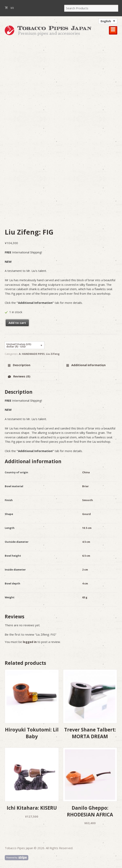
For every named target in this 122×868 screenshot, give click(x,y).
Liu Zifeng (53, 354)
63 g (85, 597)
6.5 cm (86, 556)
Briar (85, 486)
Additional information (88, 365)
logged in (30, 642)
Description (21, 365)
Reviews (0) (21, 376)
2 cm (85, 570)
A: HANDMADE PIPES (32, 354)
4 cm (85, 583)
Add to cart (17, 323)
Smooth (88, 500)
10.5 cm (87, 528)
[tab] (32, 365)
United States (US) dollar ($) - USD (19, 345)
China (86, 472)
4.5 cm (86, 542)
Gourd (86, 514)
